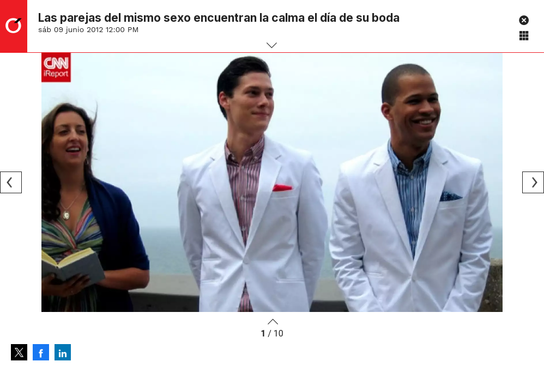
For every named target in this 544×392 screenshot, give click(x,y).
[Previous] (11, 182)
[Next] (533, 182)
